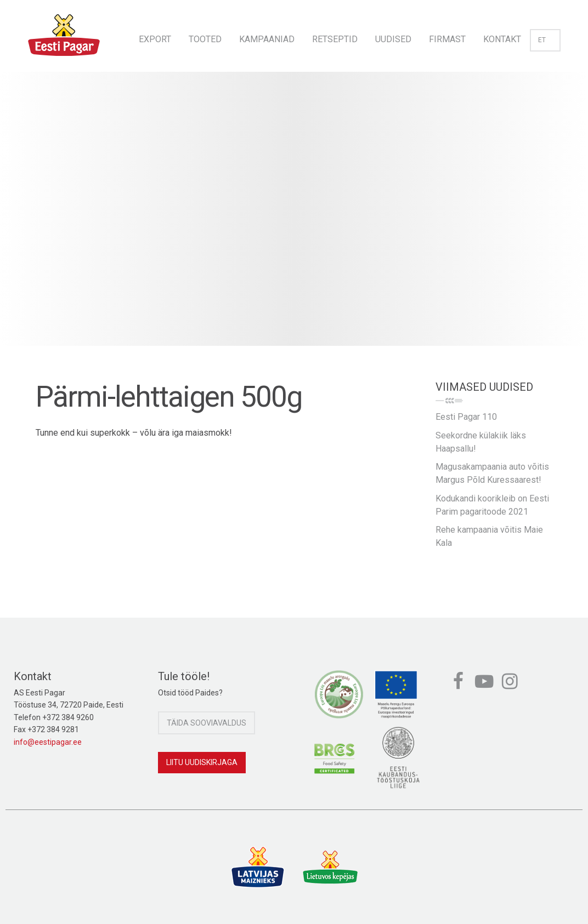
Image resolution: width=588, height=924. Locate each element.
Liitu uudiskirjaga (202, 762)
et (545, 40)
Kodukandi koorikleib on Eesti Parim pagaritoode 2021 (492, 505)
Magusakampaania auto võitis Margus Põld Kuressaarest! (492, 473)
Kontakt (502, 39)
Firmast (447, 39)
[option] (294, 220)
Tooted (205, 39)
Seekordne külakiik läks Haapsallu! (481, 442)
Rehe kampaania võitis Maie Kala (489, 536)
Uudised (393, 39)
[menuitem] (155, 36)
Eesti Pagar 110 (466, 417)
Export (155, 39)
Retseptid (335, 39)
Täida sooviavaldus (207, 723)
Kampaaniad (267, 39)
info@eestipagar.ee (48, 742)
